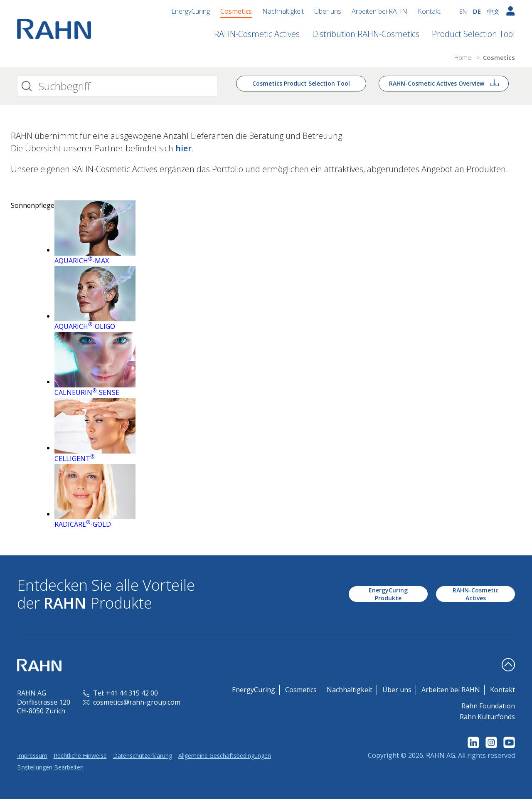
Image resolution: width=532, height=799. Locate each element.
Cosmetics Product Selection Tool (301, 83)
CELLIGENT (74, 459)
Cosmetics (236, 11)
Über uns (328, 11)
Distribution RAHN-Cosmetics (366, 34)
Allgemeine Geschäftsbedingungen (225, 756)
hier (183, 148)
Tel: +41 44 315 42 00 (120, 693)
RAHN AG (441, 755)
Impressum (32, 756)
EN (463, 11)
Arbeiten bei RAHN (379, 11)
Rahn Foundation (488, 706)
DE (477, 11)
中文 (493, 11)
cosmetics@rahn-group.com (132, 702)
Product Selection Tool (473, 34)
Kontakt (429, 11)
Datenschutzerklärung (143, 756)
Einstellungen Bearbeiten (50, 767)
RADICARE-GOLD (83, 524)
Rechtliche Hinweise (80, 756)
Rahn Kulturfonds (487, 717)
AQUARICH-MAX (82, 261)
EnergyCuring (191, 11)
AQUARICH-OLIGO (85, 326)
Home (464, 57)
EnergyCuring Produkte (388, 594)
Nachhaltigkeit (283, 11)
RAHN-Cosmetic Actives (257, 34)
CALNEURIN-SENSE (87, 392)
